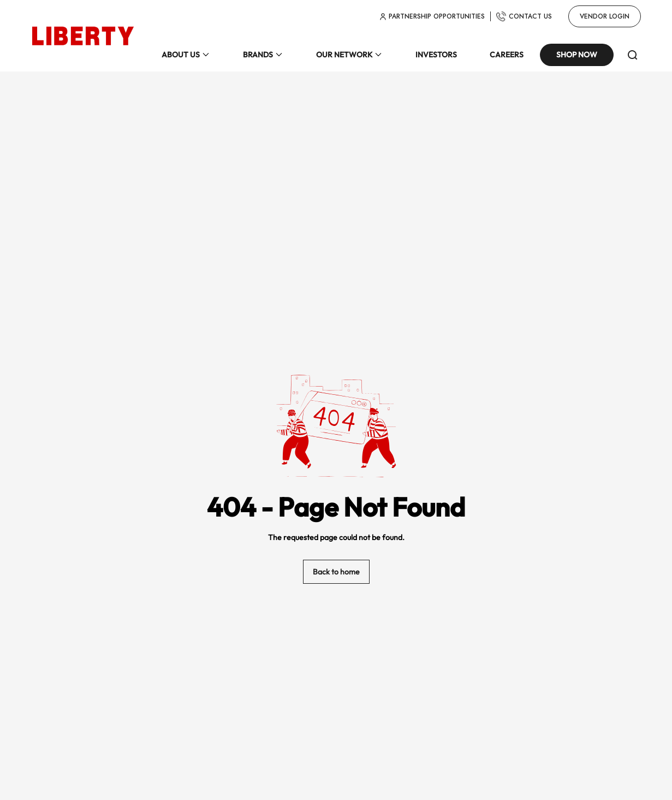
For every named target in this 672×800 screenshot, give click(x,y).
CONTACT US (524, 16)
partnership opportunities (432, 16)
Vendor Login (605, 16)
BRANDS (258, 55)
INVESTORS (436, 55)
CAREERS (507, 55)
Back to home (336, 572)
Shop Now (577, 55)
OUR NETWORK (344, 55)
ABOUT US (181, 55)
